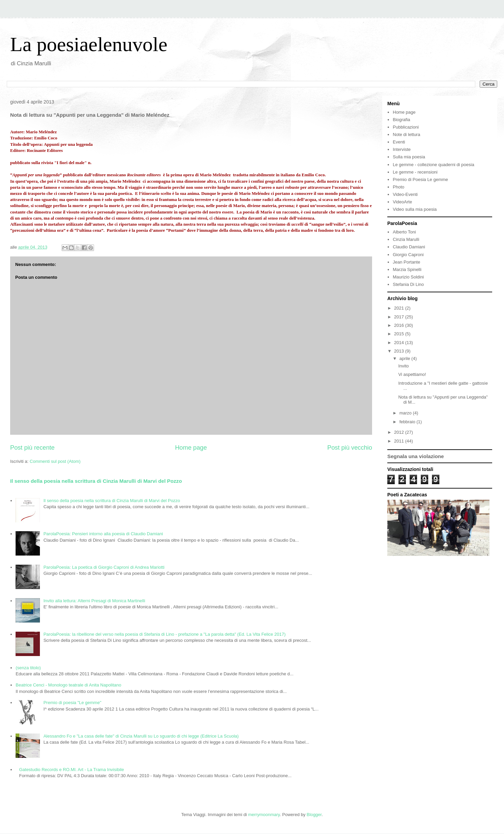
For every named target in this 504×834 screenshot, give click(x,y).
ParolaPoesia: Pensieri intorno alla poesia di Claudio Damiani (103, 534)
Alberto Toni (404, 232)
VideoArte (402, 202)
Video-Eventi (405, 194)
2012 (400, 432)
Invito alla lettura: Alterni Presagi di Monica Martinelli (94, 601)
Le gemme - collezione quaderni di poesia (433, 165)
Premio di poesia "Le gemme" (72, 703)
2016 (400, 325)
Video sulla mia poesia (415, 209)
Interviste (402, 149)
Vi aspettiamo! (412, 374)
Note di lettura (406, 134)
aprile (405, 358)
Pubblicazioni (406, 127)
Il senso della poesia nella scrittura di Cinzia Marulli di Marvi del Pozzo (96, 481)
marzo (406, 413)
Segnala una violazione (416, 456)
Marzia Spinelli (407, 269)
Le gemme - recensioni (415, 172)
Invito (403, 366)
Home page (191, 448)
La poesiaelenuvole (89, 44)
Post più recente (32, 448)
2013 (400, 351)
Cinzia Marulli (406, 239)
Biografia (401, 120)
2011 (400, 441)
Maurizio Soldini (408, 277)
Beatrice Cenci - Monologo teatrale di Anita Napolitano (68, 685)
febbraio (408, 422)
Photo (398, 187)
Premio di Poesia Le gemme (420, 179)
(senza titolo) (28, 668)
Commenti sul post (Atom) (55, 461)
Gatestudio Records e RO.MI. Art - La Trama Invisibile (71, 770)
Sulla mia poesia (409, 157)
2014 (400, 343)
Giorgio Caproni (408, 255)
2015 (400, 334)
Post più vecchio (350, 448)
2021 (400, 308)
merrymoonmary (264, 815)
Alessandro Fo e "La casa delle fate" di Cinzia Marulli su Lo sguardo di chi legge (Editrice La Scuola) (141, 736)
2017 (400, 317)
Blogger (314, 815)
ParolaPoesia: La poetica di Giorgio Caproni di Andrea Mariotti (104, 567)
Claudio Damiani (409, 247)
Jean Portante (406, 262)
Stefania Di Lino (408, 284)
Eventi (399, 142)
